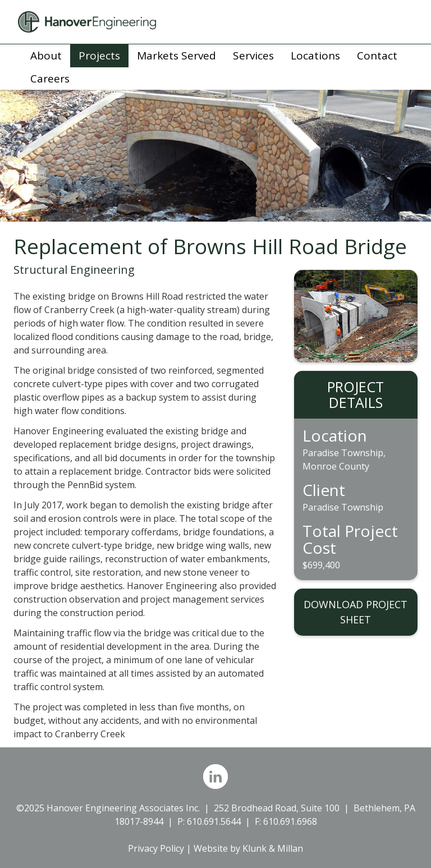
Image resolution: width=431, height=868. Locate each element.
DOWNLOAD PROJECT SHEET (356, 612)
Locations (315, 56)
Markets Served (176, 56)
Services (253, 56)
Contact (377, 56)
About (46, 56)
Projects (99, 56)
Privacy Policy (156, 848)
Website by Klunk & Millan (248, 848)
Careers (50, 79)
